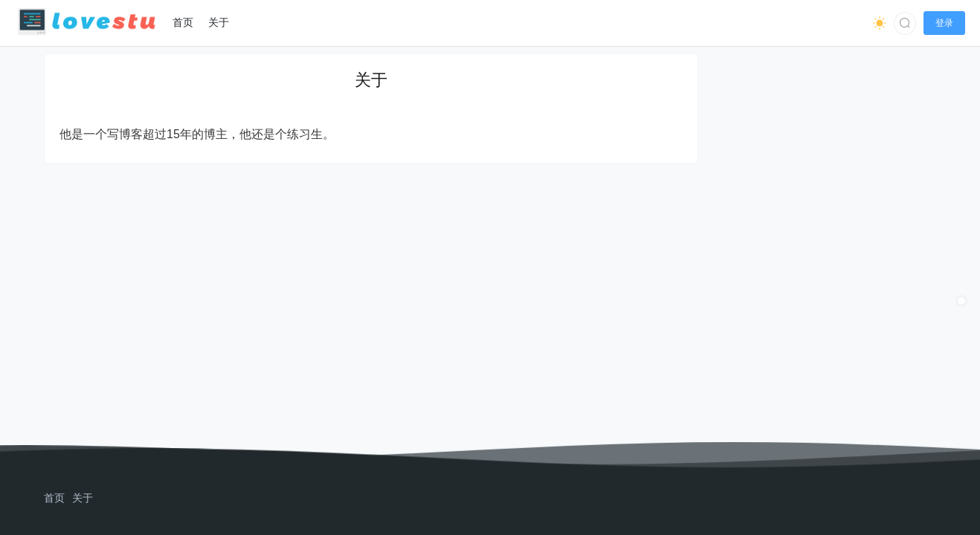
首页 (54, 498)
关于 (83, 498)
